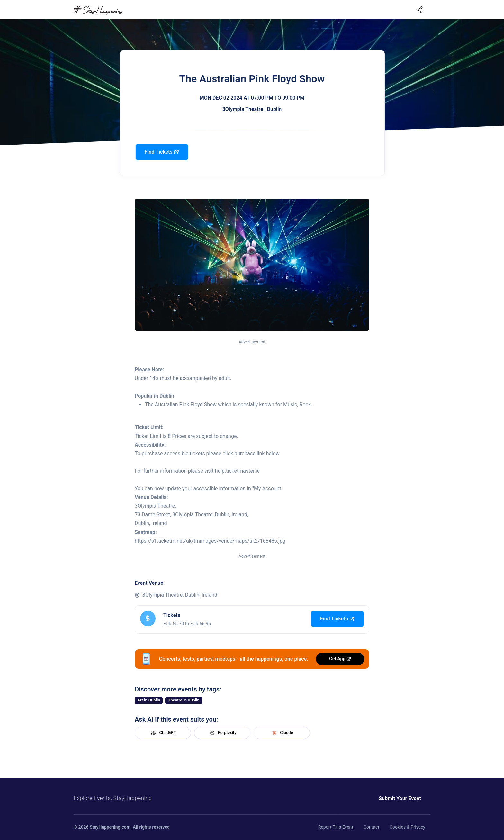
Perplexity (222, 733)
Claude (282, 733)
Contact (371, 827)
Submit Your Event (400, 798)
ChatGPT (163, 733)
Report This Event (336, 827)
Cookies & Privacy (407, 827)
